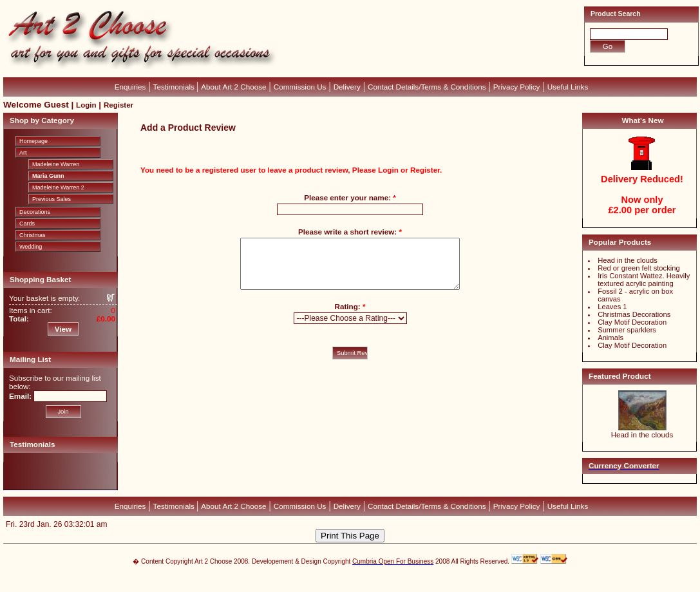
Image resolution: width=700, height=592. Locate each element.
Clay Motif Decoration (632, 322)
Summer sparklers (627, 330)
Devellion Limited (331, 586)
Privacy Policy (517, 87)
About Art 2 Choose (233, 87)
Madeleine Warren (56, 164)
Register (118, 105)
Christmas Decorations (634, 314)
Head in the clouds (628, 260)
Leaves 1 (612, 307)
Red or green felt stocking (639, 268)
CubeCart (364, 579)
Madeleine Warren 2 (58, 187)
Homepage (33, 141)
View (63, 329)
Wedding (31, 247)
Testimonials (175, 87)
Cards (27, 224)
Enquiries (130, 87)
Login (86, 105)
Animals (610, 338)
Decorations (35, 212)
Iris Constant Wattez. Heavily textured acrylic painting (644, 280)
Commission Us (300, 87)
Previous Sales (52, 199)
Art (23, 153)
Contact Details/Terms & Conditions (427, 87)
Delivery (347, 87)
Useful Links (568, 87)
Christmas (33, 235)
